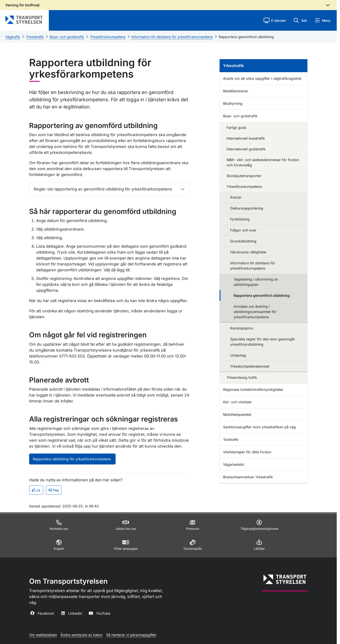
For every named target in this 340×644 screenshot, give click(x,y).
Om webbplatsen (43, 635)
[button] (275, 20)
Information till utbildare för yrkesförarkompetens (172, 37)
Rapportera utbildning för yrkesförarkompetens (72, 459)
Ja (36, 490)
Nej (54, 490)
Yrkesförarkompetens (108, 37)
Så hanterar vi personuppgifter (131, 635)
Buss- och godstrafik (67, 37)
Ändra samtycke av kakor (82, 635)
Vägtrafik (13, 37)
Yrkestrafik (35, 37)
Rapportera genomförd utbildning (246, 37)
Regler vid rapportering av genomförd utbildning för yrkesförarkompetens (103, 189)
